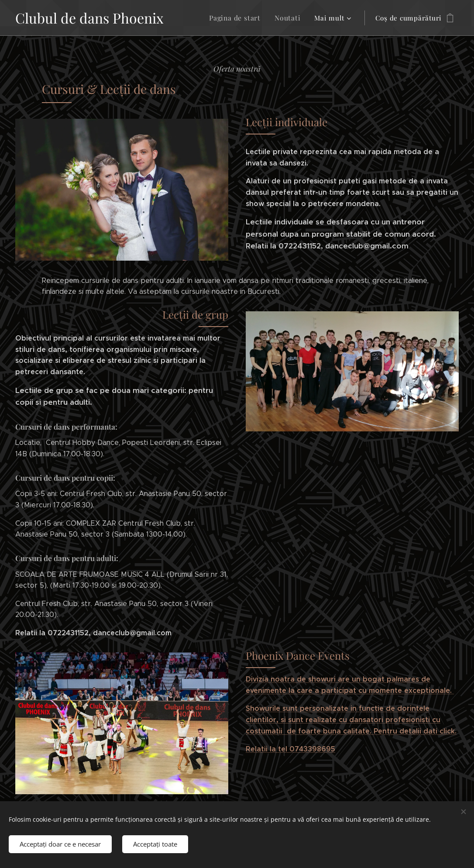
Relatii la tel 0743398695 (290, 749)
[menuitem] (239, 18)
